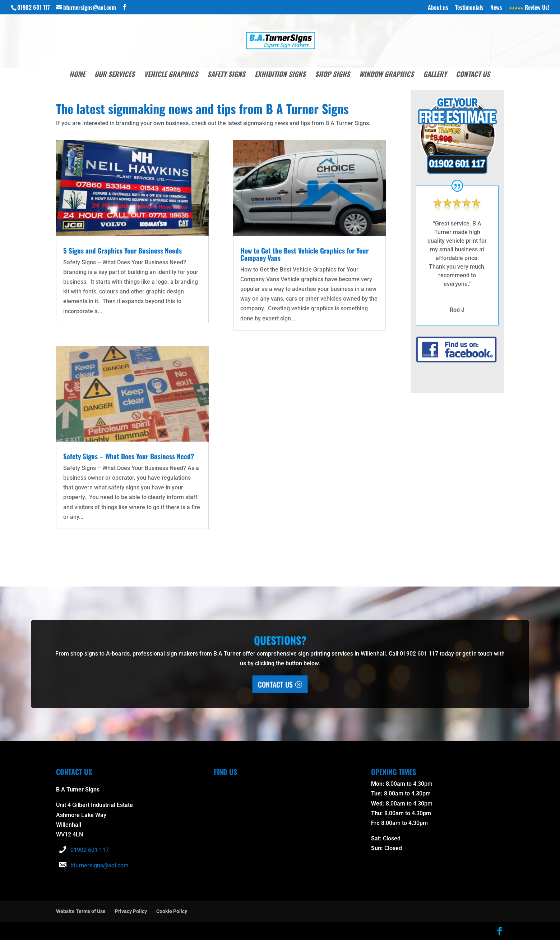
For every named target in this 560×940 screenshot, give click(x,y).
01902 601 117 (90, 850)
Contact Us (473, 75)
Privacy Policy (131, 911)
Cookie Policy (172, 911)
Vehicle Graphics (171, 75)
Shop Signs (332, 75)
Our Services (115, 75)
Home (77, 75)
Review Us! (529, 8)
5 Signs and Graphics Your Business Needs (124, 250)
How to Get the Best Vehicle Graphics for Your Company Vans (307, 254)
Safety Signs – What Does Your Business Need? (130, 456)
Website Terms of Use (81, 911)
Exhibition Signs (280, 75)
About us (438, 8)
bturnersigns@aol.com (99, 865)
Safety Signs (226, 75)
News (496, 8)
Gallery (435, 75)
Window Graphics (387, 75)
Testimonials (469, 8)
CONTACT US (275, 684)
